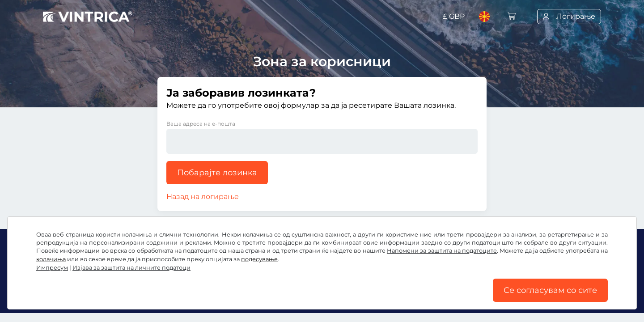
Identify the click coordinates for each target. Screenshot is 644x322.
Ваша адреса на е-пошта (201, 124)
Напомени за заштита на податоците (442, 251)
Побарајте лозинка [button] (217, 173)
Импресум (52, 268)
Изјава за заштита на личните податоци (131, 268)
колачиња (51, 259)
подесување (259, 259)
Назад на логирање (203, 197)
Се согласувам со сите (550, 290)
